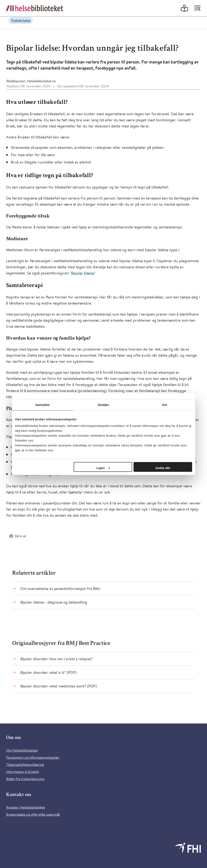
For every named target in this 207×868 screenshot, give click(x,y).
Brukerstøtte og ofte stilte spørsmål (33, 814)
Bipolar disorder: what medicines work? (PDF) (59, 686)
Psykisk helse (21, 20)
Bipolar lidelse (83, 273)
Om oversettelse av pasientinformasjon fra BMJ (60, 588)
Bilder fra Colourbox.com (25, 779)
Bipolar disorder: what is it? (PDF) (48, 672)
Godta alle (163, 468)
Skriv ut (20, 536)
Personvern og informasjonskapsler (33, 757)
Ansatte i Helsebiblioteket (26, 807)
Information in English (22, 772)
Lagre (103, 468)
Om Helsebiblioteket (22, 750)
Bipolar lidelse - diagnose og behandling (54, 602)
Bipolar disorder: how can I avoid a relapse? (57, 659)
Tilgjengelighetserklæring (25, 764)
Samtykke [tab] (42, 405)
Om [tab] (165, 405)
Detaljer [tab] (104, 405)
